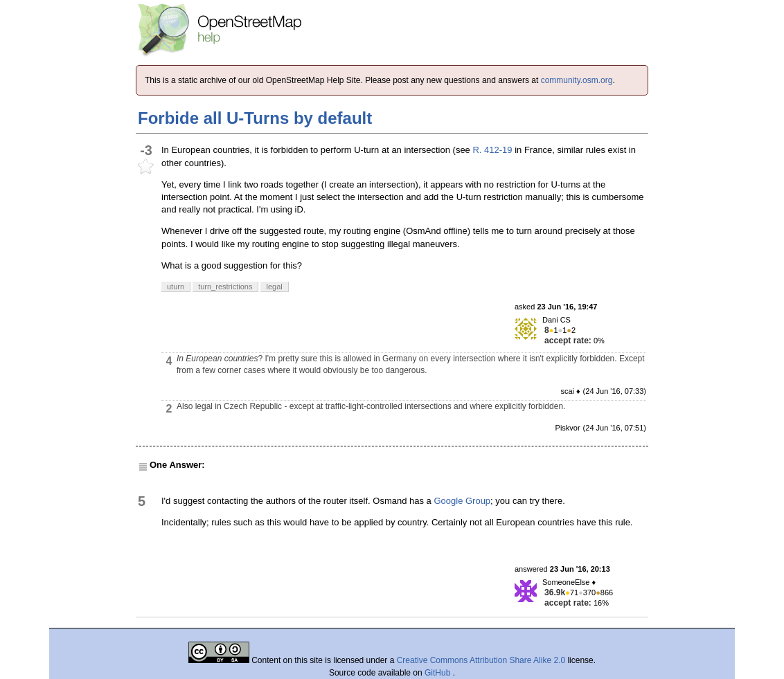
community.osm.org (577, 80)
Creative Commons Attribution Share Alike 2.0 (481, 660)
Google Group (462, 501)
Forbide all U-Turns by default (255, 118)
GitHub (439, 673)
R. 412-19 (492, 150)
